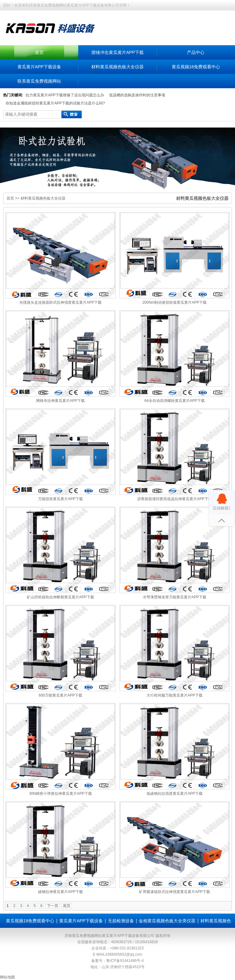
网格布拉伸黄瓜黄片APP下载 (60, 401)
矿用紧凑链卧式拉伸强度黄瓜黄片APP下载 (175, 892)
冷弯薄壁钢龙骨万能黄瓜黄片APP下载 (175, 597)
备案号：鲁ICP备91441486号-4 (117, 961)
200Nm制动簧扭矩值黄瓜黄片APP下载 (175, 302)
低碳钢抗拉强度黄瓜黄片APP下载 (175, 794)
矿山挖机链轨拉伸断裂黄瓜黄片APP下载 (60, 597)
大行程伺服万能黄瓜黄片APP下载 (175, 695)
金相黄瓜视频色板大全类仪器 (167, 921)
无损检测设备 (121, 921)
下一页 (53, 906)
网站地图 (7, 977)
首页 (39, 52)
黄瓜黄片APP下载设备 (39, 67)
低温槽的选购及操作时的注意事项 (137, 95)
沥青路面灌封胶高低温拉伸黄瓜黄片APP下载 (175, 499)
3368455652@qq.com (124, 954)
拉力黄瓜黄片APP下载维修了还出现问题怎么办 (65, 95)
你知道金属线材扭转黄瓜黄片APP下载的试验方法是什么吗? (55, 103)
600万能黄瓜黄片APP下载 (60, 695)
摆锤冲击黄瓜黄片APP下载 (117, 52)
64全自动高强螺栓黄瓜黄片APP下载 (174, 401)
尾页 (67, 906)
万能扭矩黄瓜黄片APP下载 (60, 499)
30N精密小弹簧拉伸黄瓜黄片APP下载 (60, 794)
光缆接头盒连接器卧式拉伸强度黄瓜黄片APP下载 (60, 302)
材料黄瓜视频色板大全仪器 (117, 67)
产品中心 (196, 52)
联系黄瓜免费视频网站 (39, 81)
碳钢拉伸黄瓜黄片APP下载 (60, 892)
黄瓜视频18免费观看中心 (196, 67)
